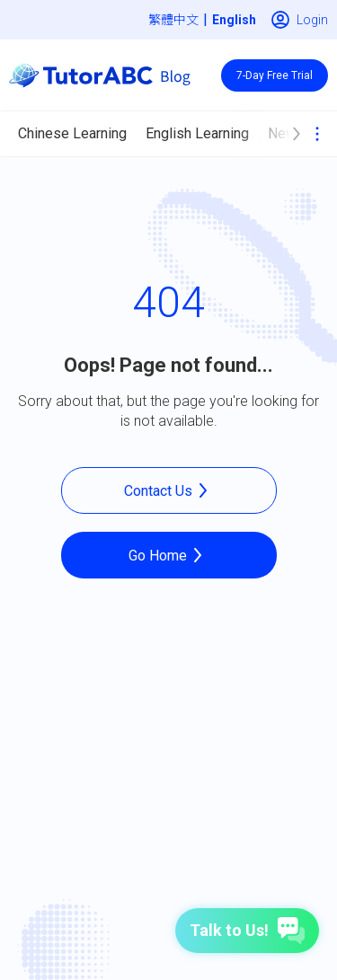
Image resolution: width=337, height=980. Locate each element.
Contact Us (169, 490)
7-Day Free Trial (275, 75)
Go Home (168, 555)
